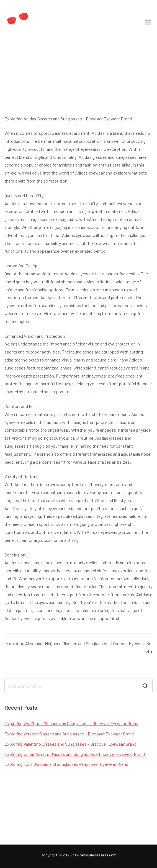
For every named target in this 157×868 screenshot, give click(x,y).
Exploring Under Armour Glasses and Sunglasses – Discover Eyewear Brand (75, 754)
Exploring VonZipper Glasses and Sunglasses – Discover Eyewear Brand (71, 723)
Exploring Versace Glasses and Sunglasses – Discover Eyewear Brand (69, 734)
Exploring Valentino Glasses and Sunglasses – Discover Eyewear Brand (70, 744)
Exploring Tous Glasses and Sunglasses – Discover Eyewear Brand (66, 764)
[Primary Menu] (148, 22)
